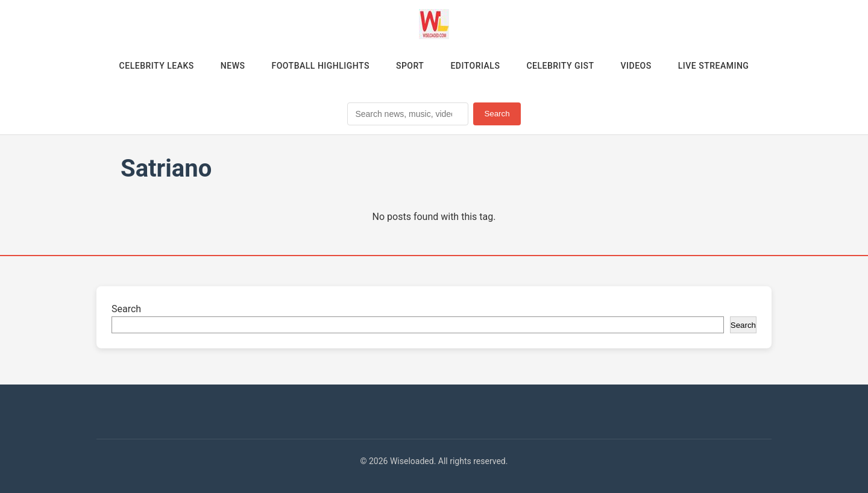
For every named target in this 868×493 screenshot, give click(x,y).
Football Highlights (320, 66)
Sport (410, 66)
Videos (636, 66)
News (233, 66)
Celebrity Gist (560, 66)
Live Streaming (714, 66)
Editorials (475, 66)
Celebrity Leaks (157, 66)
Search (497, 114)
